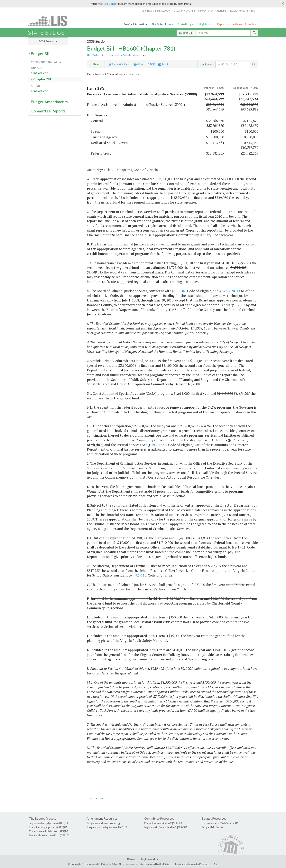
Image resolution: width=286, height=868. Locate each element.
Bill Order (93, 55)
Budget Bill (187, 33)
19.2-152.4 (159, 445)
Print (139, 64)
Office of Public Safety (117, 55)
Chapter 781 (42, 79)
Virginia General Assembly (156, 11)
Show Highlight (119, 64)
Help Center (110, 4)
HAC (169, 823)
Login (254, 11)
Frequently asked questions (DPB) (48, 835)
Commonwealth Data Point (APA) (47, 831)
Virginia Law (205, 24)
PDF (151, 64)
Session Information (135, 24)
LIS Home (131, 859)
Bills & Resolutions (162, 24)
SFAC (176, 823)
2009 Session (48, 41)
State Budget (186, 24)
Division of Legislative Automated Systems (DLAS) (190, 864)
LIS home (222, 11)
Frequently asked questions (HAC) (105, 827)
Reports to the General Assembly (236, 24)
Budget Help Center (212, 827)
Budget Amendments (49, 102)
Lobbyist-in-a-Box (148, 859)
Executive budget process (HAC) (46, 827)
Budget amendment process (102, 823)
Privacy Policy (206, 11)
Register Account (239, 11)
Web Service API (229, 823)
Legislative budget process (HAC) (47, 823)
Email (163, 64)
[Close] (283, 3)
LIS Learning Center (184, 11)
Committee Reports (48, 111)
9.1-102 (180, 291)
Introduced (41, 73)
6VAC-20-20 (231, 291)
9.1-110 (141, 575)
